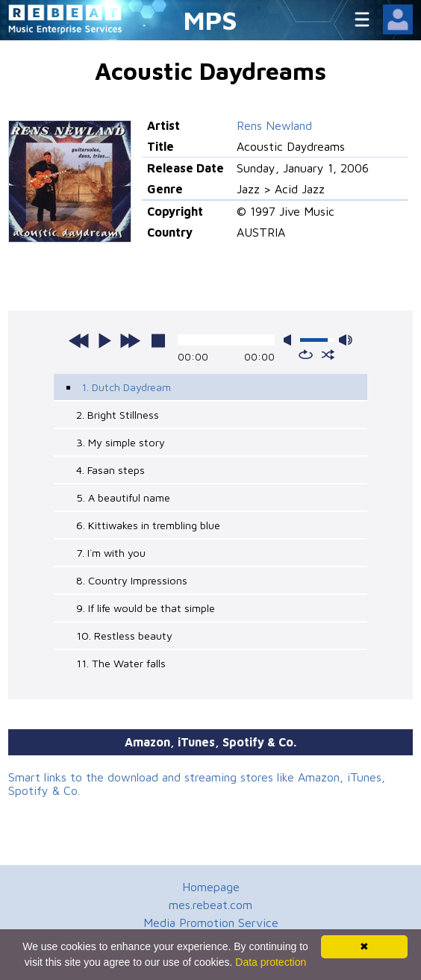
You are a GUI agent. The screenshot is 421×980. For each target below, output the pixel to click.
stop (158, 340)
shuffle (328, 355)
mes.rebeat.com (210, 905)
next (130, 340)
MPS (210, 20)
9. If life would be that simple (146, 608)
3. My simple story (121, 442)
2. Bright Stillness (118, 415)
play (105, 340)
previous (79, 340)
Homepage (211, 887)
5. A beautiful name (123, 497)
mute (290, 340)
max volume (346, 340)
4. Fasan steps (110, 470)
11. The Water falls (121, 663)
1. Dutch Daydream (126, 387)
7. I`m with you (111, 553)
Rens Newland (274, 125)
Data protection (271, 962)
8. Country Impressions (132, 580)
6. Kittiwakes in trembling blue (148, 525)
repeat (306, 355)
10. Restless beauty (124, 636)
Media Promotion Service (211, 923)
